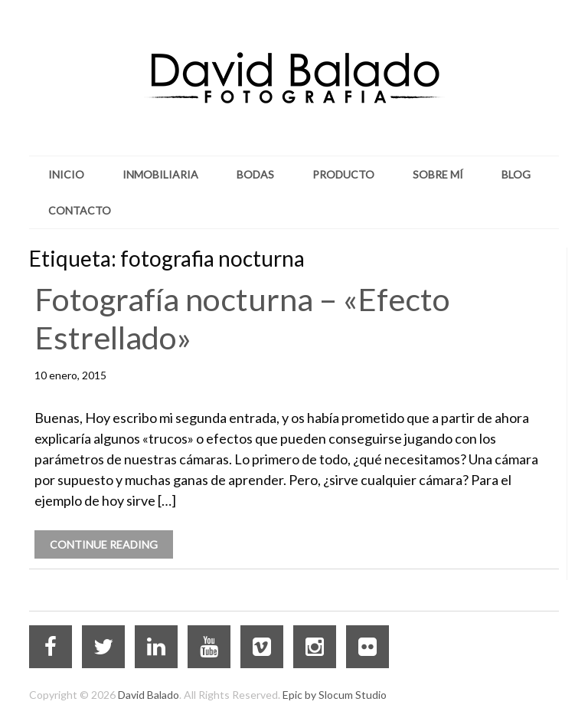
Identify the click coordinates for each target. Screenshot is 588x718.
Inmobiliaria (160, 174)
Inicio (66, 174)
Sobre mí (438, 174)
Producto (343, 174)
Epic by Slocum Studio (335, 695)
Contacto (80, 210)
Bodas (255, 174)
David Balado (149, 695)
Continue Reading (104, 544)
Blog (516, 174)
